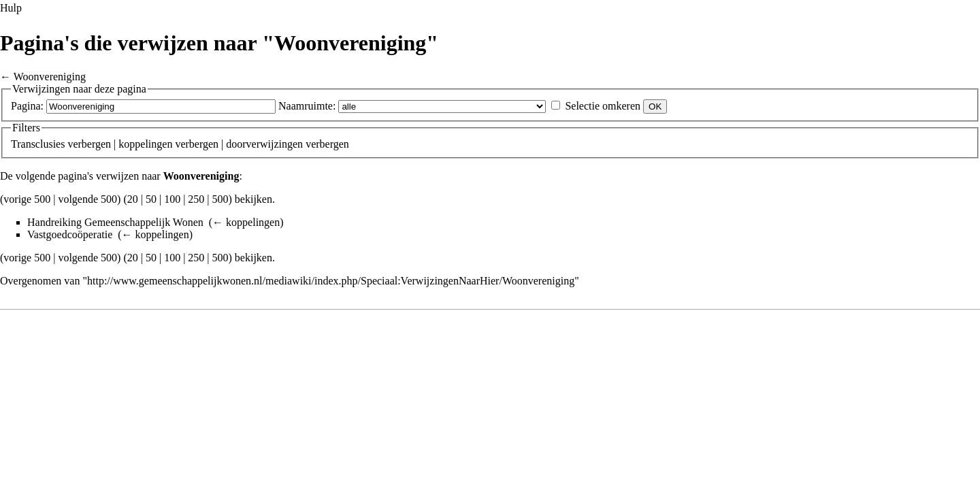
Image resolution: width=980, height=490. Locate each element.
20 (133, 199)
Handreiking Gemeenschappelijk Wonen (115, 222)
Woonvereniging (50, 77)
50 (151, 199)
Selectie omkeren (603, 106)
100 (172, 199)
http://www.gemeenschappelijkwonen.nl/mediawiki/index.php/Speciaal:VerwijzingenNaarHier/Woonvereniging (331, 281)
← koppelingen (246, 222)
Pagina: (27, 106)
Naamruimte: (307, 106)
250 (196, 199)
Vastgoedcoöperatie (70, 234)
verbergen (89, 144)
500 (220, 199)
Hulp (11, 8)
